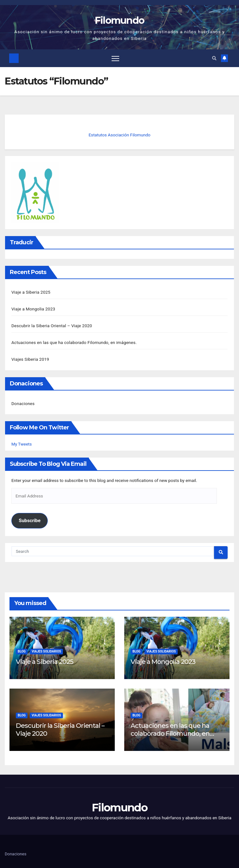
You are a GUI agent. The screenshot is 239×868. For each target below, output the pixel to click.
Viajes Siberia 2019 (30, 359)
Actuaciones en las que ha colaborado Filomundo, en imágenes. (74, 342)
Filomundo (120, 20)
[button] (214, 58)
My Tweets (22, 444)
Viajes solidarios (46, 651)
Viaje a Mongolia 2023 (33, 309)
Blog (22, 651)
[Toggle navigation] (115, 58)
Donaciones (23, 403)
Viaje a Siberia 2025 (31, 292)
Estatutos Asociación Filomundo (120, 135)
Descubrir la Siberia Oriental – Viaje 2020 (52, 326)
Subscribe (30, 521)
